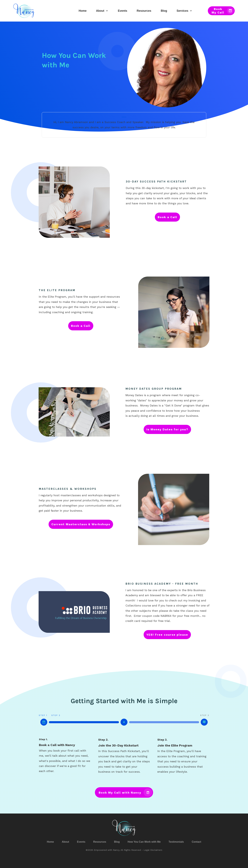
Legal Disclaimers (153, 850)
